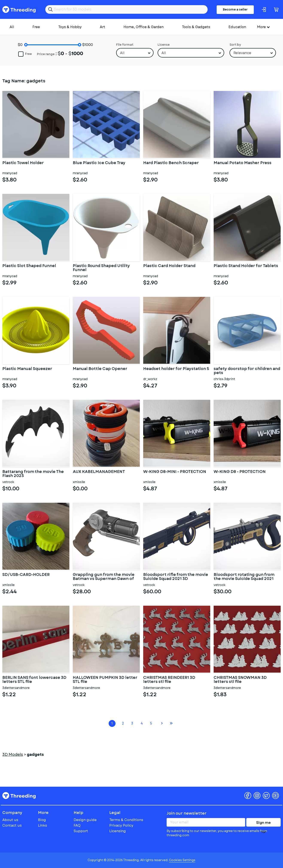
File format (125, 45)
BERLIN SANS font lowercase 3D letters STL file (34, 680)
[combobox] (135, 53)
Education (237, 27)
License (164, 45)
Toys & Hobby (70, 27)
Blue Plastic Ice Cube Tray (99, 163)
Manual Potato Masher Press (243, 163)
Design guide (85, 820)
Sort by (235, 45)
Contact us (12, 825)
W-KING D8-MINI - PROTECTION (175, 472)
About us (10, 820)
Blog (42, 820)
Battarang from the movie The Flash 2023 (33, 474)
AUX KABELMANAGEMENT (99, 472)
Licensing (118, 831)
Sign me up (263, 823)
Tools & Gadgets (196, 27)
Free (36, 27)
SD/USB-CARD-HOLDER (26, 575)
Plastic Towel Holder (23, 163)
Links (43, 825)
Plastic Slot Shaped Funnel (29, 266)
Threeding (19, 9)
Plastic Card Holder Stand (169, 266)
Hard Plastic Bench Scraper (171, 163)
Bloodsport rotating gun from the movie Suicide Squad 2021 (244, 577)
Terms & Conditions (126, 820)
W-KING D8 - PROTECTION (240, 472)
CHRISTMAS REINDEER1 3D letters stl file (169, 680)
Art (103, 27)
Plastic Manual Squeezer (27, 369)
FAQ (77, 825)
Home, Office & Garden (144, 27)
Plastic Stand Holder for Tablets (246, 266)
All (12, 27)
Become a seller (235, 9)
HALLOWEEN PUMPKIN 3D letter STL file (105, 680)
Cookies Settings (182, 860)
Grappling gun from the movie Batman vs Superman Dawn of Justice (104, 577)
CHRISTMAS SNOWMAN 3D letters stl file (240, 680)
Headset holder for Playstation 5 (176, 369)
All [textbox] (122, 53)
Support (81, 831)
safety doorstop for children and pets (247, 371)
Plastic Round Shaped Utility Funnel (101, 268)
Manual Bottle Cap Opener (100, 369)
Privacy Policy (121, 825)
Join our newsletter (187, 813)
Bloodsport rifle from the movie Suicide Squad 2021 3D (176, 577)
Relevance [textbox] (242, 53)
